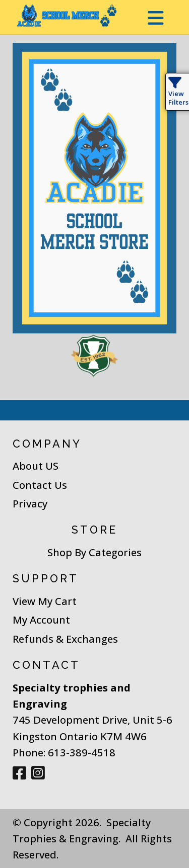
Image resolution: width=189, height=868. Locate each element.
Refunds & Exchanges (65, 639)
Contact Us (40, 485)
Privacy (30, 503)
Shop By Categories (94, 552)
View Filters (178, 94)
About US (36, 466)
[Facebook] (19, 773)
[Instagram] (38, 773)
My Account (41, 620)
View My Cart (45, 601)
